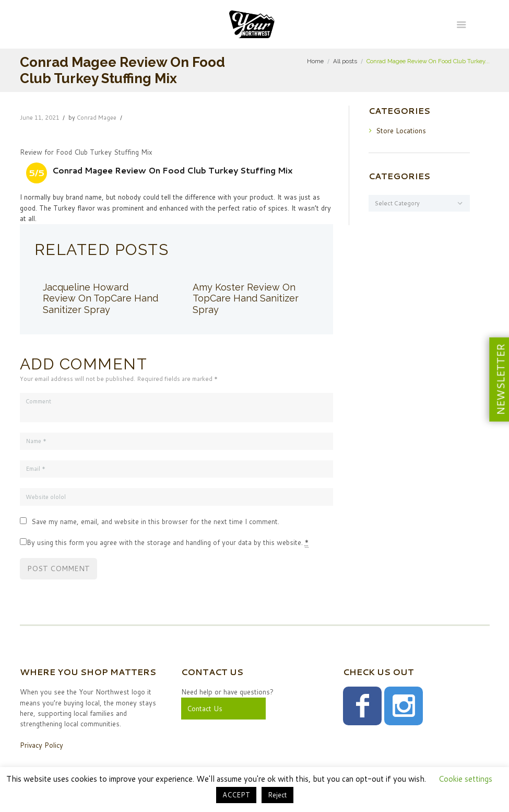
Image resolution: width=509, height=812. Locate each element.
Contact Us (205, 709)
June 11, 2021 (40, 118)
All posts (345, 61)
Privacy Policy (42, 745)
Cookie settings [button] (465, 779)
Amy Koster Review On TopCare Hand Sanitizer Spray (246, 299)
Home (315, 61)
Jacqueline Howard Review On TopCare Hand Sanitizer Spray (100, 299)
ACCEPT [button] (236, 795)
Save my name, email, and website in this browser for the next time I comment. (155, 521)
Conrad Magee (97, 118)
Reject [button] (277, 795)
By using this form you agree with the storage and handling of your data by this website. (168, 543)
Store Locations (401, 131)
